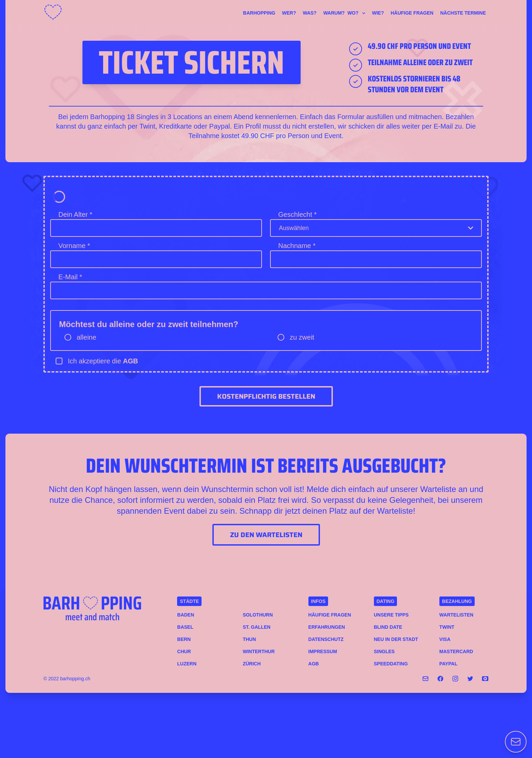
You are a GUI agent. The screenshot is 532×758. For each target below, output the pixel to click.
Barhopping (259, 13)
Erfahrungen (327, 627)
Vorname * (74, 246)
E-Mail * (70, 277)
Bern (184, 639)
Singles (384, 651)
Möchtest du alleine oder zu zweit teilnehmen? (149, 324)
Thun (249, 639)
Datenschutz (326, 639)
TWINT (447, 627)
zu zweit (302, 337)
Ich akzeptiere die (103, 361)
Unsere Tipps (391, 615)
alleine (87, 337)
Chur (184, 651)
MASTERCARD (456, 651)
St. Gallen (256, 627)
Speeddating (391, 664)
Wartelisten (456, 615)
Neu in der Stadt (396, 639)
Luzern (187, 664)
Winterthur (259, 651)
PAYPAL (448, 664)
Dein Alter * (75, 214)
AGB (130, 361)
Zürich (252, 664)
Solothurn (258, 615)
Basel (185, 627)
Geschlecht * (297, 214)
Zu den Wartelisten (266, 535)
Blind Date (388, 627)
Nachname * (297, 246)
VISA (445, 639)
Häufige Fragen (412, 13)
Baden (186, 615)
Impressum (323, 651)
